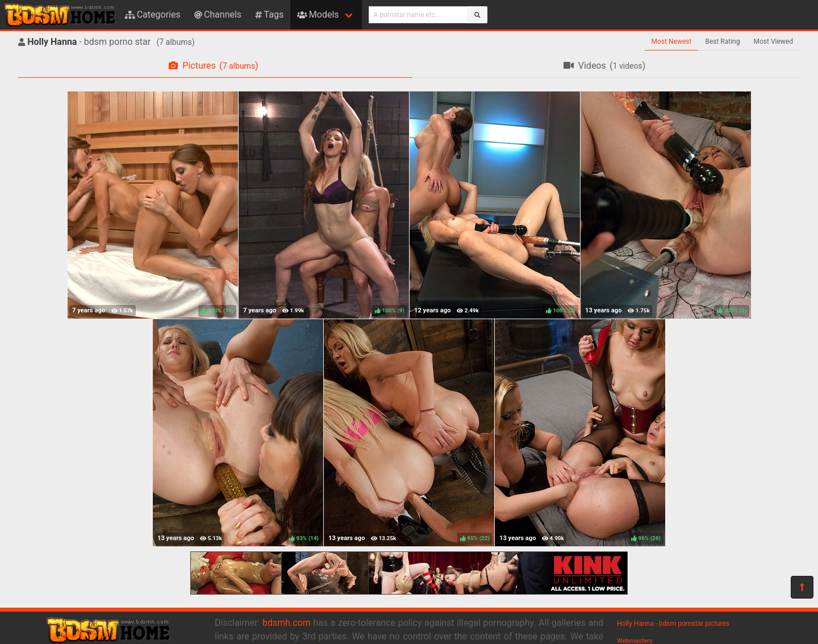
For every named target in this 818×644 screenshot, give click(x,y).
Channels (218, 14)
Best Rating (722, 41)
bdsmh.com (287, 623)
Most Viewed (774, 41)
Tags (269, 14)
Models (318, 14)
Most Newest (672, 41)
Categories (153, 14)
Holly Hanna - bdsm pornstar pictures (673, 624)
